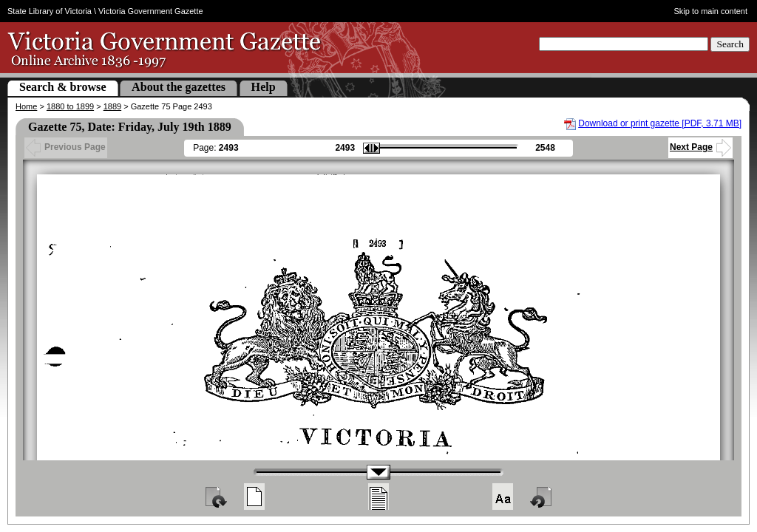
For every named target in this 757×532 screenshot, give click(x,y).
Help (264, 87)
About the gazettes (179, 87)
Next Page (700, 147)
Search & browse (63, 87)
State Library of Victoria (50, 11)
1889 (112, 106)
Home (26, 106)
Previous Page (66, 147)
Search (730, 44)
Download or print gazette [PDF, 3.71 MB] (660, 123)
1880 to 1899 (70, 106)
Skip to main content (711, 11)
